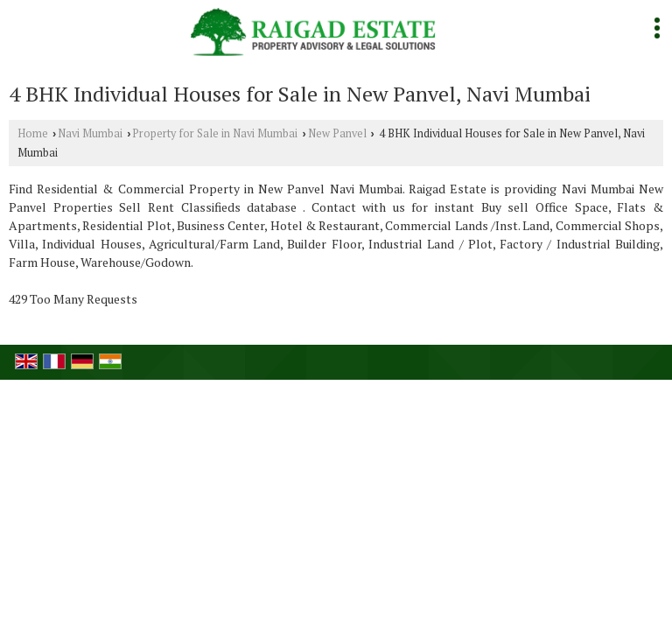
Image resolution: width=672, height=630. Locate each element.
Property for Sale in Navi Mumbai (215, 133)
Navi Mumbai (90, 133)
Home (33, 133)
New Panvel (337, 133)
